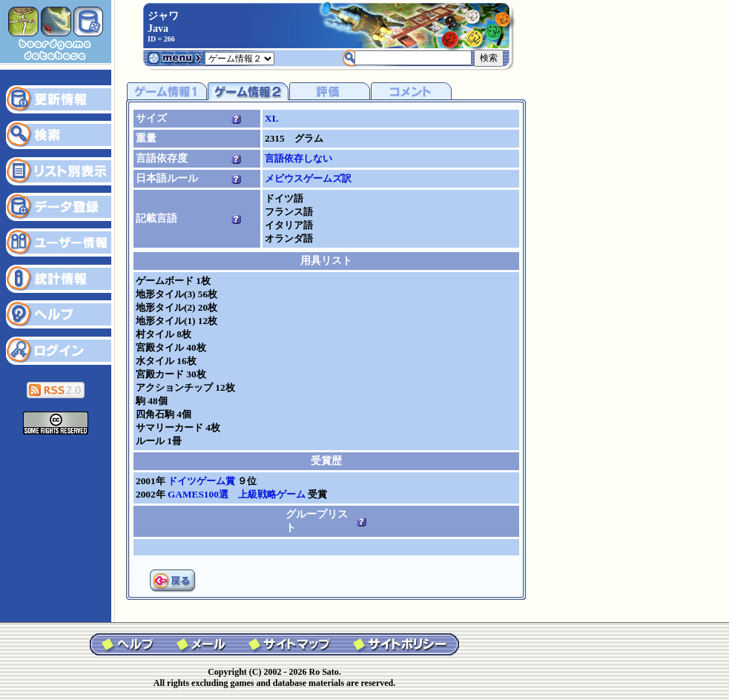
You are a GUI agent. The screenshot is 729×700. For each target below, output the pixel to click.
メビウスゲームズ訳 (308, 178)
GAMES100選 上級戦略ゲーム (238, 494)
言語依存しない (298, 158)
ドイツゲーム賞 (202, 481)
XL (272, 118)
